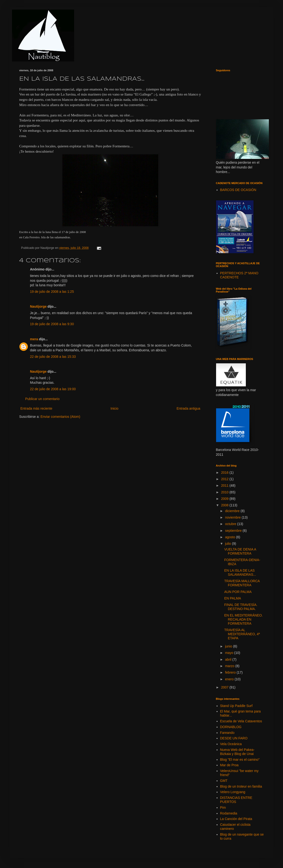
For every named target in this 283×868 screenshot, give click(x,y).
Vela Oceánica (231, 744)
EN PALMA (233, 598)
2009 (225, 499)
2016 (225, 473)
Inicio (115, 408)
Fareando (227, 733)
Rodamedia (229, 813)
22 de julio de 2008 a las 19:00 (53, 389)
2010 (225, 492)
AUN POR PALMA (238, 592)
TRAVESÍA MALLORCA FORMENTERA (242, 583)
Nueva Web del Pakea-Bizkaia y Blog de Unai (237, 752)
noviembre (233, 517)
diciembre (233, 511)
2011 (225, 485)
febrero (231, 672)
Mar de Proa (229, 765)
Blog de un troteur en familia (241, 786)
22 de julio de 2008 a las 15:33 (53, 357)
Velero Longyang (233, 792)
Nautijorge (38, 306)
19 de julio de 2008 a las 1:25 (52, 292)
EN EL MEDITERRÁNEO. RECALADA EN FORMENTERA (244, 619)
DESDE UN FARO (234, 738)
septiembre (234, 531)
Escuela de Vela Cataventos (241, 721)
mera (34, 339)
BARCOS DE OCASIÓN (238, 190)
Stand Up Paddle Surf (236, 706)
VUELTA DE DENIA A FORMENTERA (240, 551)
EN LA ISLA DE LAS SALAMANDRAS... (240, 572)
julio (228, 544)
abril (229, 659)
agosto (230, 537)
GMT (224, 781)
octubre (231, 524)
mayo (230, 653)
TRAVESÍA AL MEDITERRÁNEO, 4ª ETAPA (242, 634)
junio (229, 646)
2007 (225, 687)
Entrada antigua (188, 408)
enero (230, 679)
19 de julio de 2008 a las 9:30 (52, 324)
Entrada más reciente (36, 408)
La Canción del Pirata (236, 819)
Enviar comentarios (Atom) (60, 417)
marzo (230, 666)
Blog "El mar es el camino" (240, 760)
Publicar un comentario (42, 399)
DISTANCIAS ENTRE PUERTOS (236, 800)
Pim (223, 808)
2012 (225, 479)
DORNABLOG (231, 727)
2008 (225, 505)
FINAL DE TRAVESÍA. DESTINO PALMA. (241, 607)
